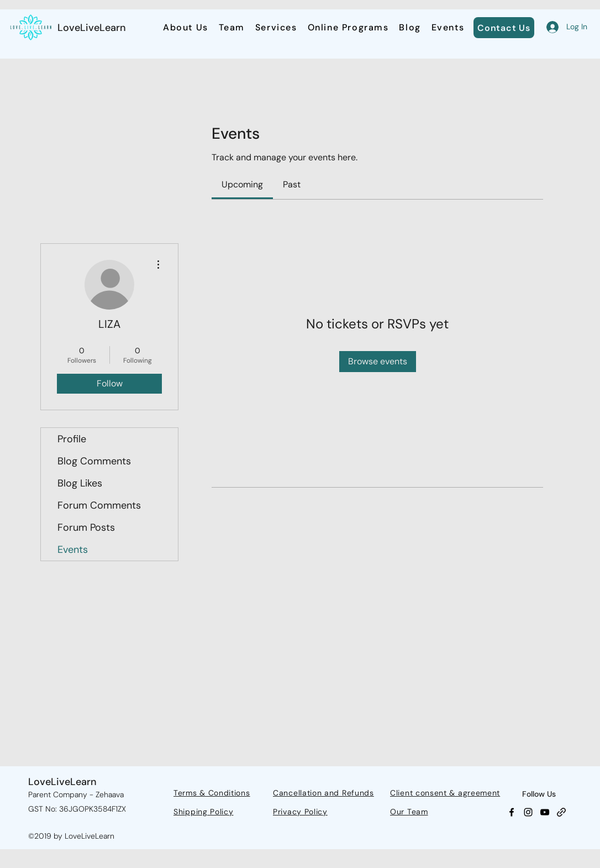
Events (73, 550)
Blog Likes (80, 483)
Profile (72, 439)
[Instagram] (528, 812)
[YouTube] (545, 812)
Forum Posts (86, 527)
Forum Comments (99, 505)
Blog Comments (94, 461)
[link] (242, 184)
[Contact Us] (504, 28)
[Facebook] (512, 812)
